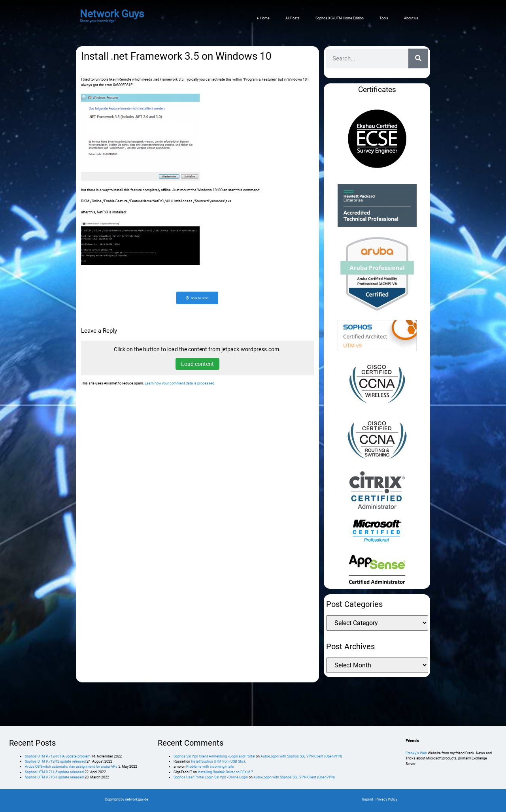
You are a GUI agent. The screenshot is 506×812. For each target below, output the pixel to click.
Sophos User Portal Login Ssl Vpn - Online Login (211, 777)
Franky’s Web (416, 753)
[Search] (418, 58)
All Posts (293, 18)
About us (411, 18)
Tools (384, 18)
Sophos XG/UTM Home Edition (340, 18)
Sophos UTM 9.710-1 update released (54, 777)
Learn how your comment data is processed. (180, 384)
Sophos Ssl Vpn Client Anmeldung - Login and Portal (214, 756)
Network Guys (112, 14)
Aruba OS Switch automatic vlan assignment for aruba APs (71, 767)
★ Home (263, 18)
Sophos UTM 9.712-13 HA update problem (58, 756)
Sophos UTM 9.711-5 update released (54, 772)
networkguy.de (137, 799)
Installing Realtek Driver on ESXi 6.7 (225, 772)
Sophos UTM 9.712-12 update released (55, 761)
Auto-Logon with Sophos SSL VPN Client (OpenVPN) (301, 756)
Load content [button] (197, 364)
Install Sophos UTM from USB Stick (218, 761)
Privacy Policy (386, 799)
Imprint (368, 799)
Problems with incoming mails (210, 767)
